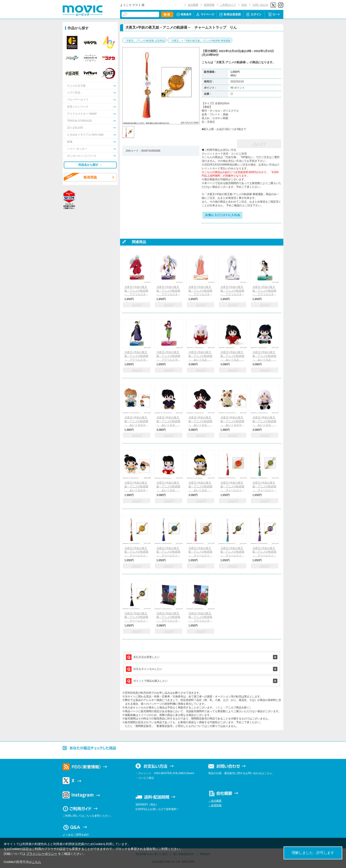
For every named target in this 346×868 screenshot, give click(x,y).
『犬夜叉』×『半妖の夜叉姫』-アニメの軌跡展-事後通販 (200, 41)
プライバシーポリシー (42, 854)
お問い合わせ (260, 5)
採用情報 (209, 5)
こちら (36, 862)
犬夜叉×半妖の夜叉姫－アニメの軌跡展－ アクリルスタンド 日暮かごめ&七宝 (264, 294)
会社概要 (193, 5)
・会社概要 (215, 801)
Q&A (244, 5)
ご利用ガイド (228, 5)
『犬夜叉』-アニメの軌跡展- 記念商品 (144, 41)
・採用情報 (215, 805)
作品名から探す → (90, 165)
